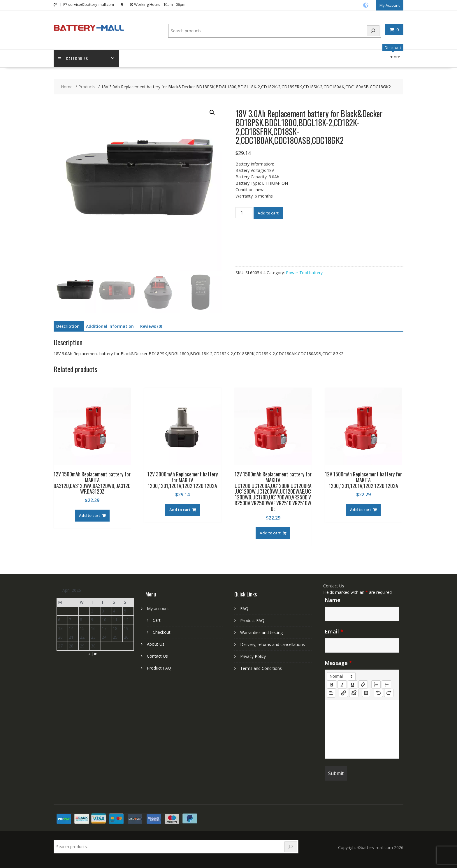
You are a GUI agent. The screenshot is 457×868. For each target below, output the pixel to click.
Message (338, 663)
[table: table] (366, 693)
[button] (212, 112)
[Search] (373, 30)
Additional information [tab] (110, 326)
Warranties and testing (261, 632)
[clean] (363, 684)
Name (333, 600)
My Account (390, 5)
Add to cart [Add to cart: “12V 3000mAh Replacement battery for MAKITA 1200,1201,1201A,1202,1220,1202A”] (180, 510)
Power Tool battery (304, 273)
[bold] (332, 684)
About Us (156, 644)
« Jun (93, 653)
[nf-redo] (389, 693)
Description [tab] (68, 326)
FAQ (244, 609)
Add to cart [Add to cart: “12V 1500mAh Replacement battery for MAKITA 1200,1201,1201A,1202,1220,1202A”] (361, 510)
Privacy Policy (253, 656)
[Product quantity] (244, 213)
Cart (157, 620)
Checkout (162, 632)
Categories (73, 58)
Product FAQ (159, 668)
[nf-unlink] (354, 693)
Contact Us (157, 656)
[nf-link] (343, 693)
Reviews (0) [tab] (151, 326)
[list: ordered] (376, 684)
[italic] (342, 684)
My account (158, 609)
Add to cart (268, 213)
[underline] (353, 684)
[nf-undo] (378, 693)
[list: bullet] (386, 684)
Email (334, 631)
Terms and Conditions (261, 668)
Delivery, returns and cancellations (273, 644)
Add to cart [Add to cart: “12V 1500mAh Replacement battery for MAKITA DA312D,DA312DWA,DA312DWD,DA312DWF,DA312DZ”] (89, 515)
